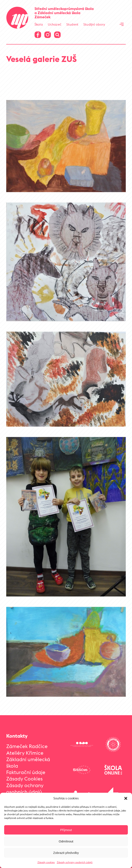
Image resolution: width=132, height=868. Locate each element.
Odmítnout (66, 841)
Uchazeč (55, 24)
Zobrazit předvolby (66, 853)
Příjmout (66, 830)
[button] (126, 798)
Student (72, 24)
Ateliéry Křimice (25, 753)
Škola (39, 24)
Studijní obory (94, 24)
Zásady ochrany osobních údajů (75, 862)
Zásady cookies (46, 862)
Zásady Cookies (24, 779)
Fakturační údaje (26, 772)
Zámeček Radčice (27, 746)
